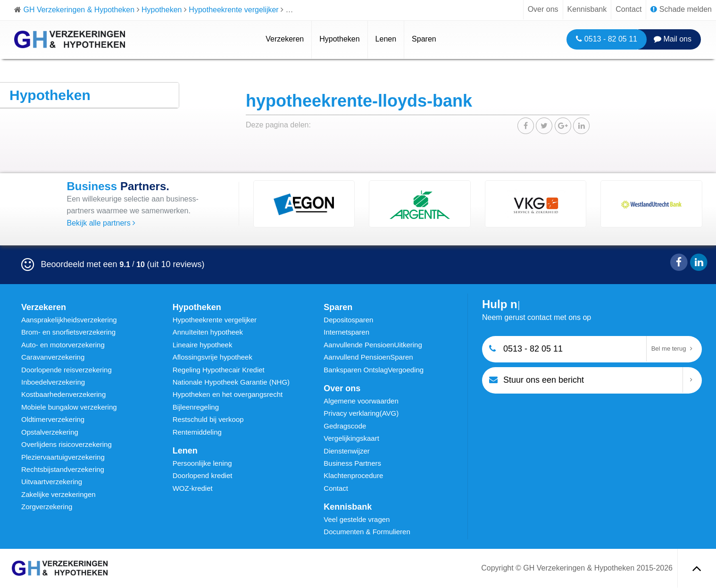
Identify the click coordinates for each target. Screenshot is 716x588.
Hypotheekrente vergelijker (215, 320)
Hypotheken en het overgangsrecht (228, 394)
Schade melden (681, 9)
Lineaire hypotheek (203, 345)
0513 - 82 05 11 (607, 39)
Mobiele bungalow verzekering (69, 407)
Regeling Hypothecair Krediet (219, 370)
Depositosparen (348, 320)
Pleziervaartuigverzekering (63, 457)
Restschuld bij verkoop (208, 419)
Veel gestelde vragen (357, 519)
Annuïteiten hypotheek (208, 332)
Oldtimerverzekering (53, 419)
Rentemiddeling (197, 432)
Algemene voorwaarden (361, 401)
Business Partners (352, 463)
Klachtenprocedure (353, 475)
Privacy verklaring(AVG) (361, 413)
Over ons (543, 9)
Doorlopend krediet (203, 475)
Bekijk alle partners (101, 223)
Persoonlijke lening (202, 463)
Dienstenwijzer (347, 451)
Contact (629, 9)
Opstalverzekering (50, 432)
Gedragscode (345, 426)
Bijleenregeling (196, 407)
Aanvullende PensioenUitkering (373, 345)
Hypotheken (339, 39)
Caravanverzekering (53, 357)
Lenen (386, 39)
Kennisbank (587, 9)
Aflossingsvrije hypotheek (212, 357)
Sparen (424, 39)
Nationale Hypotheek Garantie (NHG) (231, 382)
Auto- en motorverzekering (63, 345)
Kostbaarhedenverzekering (63, 394)
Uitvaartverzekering (52, 482)
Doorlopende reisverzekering (67, 370)
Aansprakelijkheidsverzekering (69, 320)
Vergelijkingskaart (351, 438)
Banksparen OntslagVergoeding (374, 370)
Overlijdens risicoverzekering (67, 444)
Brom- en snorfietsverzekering (68, 332)
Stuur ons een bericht (537, 379)
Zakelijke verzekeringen (58, 494)
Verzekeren (285, 39)
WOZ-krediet (193, 488)
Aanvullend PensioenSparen (368, 357)
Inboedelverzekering (53, 382)
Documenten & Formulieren (367, 532)
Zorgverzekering (47, 507)
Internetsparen (346, 332)
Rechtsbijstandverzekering (63, 469)
